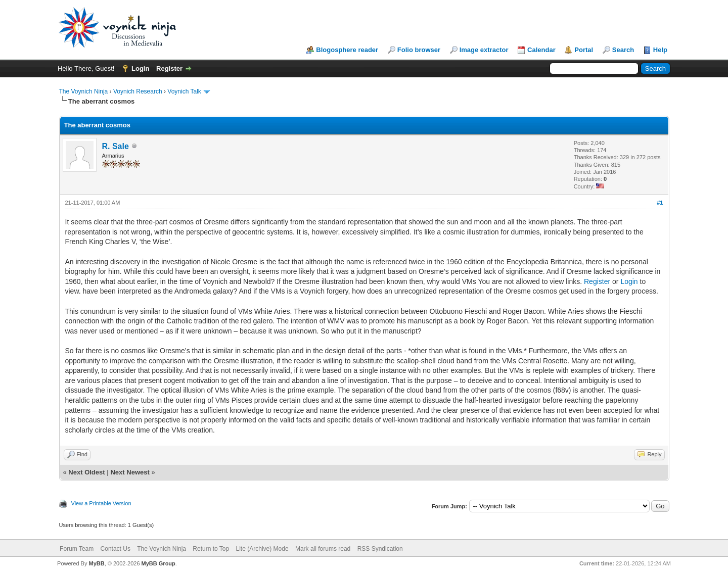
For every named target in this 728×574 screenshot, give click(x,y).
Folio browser (419, 50)
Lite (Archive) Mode (262, 549)
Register (169, 68)
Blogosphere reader (347, 50)
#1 (660, 203)
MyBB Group (158, 563)
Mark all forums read (323, 549)
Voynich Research (138, 91)
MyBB (96, 563)
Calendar (541, 50)
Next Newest (130, 472)
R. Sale (116, 146)
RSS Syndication (380, 549)
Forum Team (77, 549)
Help (660, 50)
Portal (584, 50)
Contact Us (116, 549)
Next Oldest (86, 472)
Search (623, 50)
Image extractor (484, 50)
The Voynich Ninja (84, 91)
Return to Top (211, 549)
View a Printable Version (101, 503)
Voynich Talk (184, 91)
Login (140, 68)
